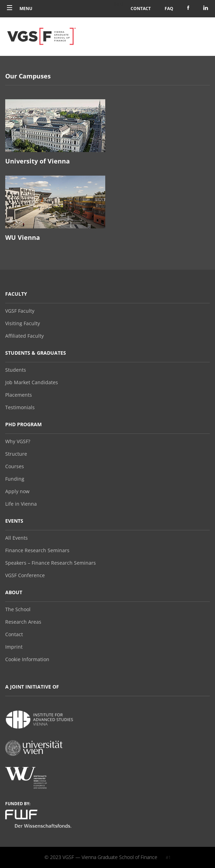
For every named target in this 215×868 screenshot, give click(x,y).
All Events (16, 538)
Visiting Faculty (23, 323)
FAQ (169, 9)
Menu (20, 9)
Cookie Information (27, 659)
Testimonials (20, 407)
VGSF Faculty (20, 311)
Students (16, 370)
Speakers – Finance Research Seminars (51, 563)
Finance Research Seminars (37, 550)
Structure (16, 454)
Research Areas (23, 622)
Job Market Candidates (32, 382)
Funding (15, 479)
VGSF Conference (25, 575)
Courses (15, 466)
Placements (19, 395)
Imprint (14, 647)
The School (18, 609)
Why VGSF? (18, 441)
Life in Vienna (21, 504)
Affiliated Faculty (24, 336)
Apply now (17, 491)
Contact (141, 9)
